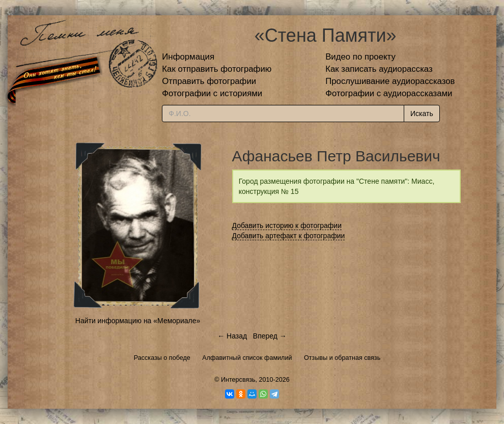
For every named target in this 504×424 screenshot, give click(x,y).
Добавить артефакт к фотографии (289, 236)
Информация (188, 57)
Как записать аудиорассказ (379, 69)
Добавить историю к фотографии (287, 225)
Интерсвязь (238, 380)
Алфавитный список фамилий (247, 358)
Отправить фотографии (209, 81)
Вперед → (270, 336)
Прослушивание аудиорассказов (390, 81)
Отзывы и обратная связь (342, 358)
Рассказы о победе (162, 358)
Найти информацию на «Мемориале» (138, 321)
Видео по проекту (360, 57)
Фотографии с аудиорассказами (389, 93)
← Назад (232, 336)
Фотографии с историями (212, 93)
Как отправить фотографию (217, 69)
